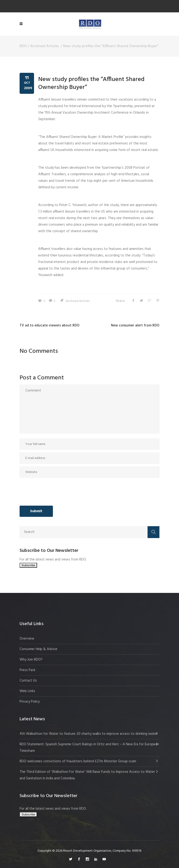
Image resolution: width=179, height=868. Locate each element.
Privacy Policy (30, 702)
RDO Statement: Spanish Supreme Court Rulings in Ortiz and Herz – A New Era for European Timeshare (89, 748)
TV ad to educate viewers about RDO (50, 325)
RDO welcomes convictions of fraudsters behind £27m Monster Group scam (78, 761)
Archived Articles (45, 46)
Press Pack (28, 670)
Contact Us (28, 681)
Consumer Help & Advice (38, 649)
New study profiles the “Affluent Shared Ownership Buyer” (91, 83)
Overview (27, 639)
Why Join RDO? (31, 660)
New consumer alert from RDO (135, 325)
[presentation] (55, 492)
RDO (23, 46)
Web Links (27, 691)
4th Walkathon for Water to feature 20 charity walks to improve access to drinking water (88, 734)
